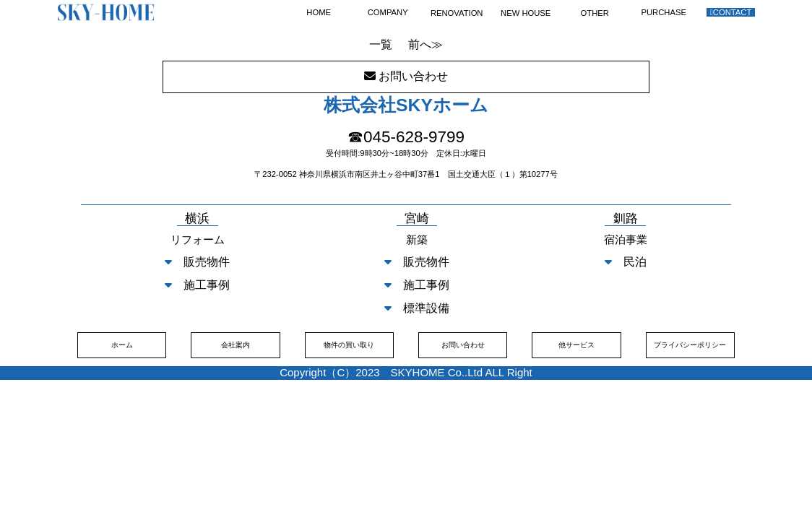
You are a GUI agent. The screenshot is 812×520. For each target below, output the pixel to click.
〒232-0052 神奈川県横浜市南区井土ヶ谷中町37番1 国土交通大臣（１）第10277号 (406, 174)
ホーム (122, 345)
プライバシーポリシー (690, 345)
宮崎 (417, 219)
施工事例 (197, 285)
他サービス (576, 345)
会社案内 (236, 345)
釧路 (626, 219)
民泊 (626, 262)
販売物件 (197, 262)
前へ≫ (426, 44)
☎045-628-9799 (406, 137)
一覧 (381, 44)
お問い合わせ (463, 345)
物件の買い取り (349, 345)
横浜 (197, 219)
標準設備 (417, 308)
